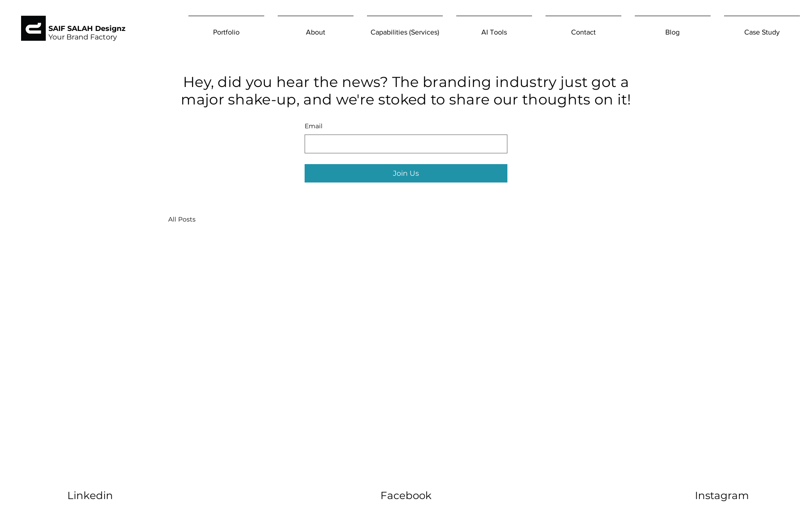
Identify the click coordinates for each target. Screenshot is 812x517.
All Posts (182, 219)
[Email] (403, 144)
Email (314, 126)
